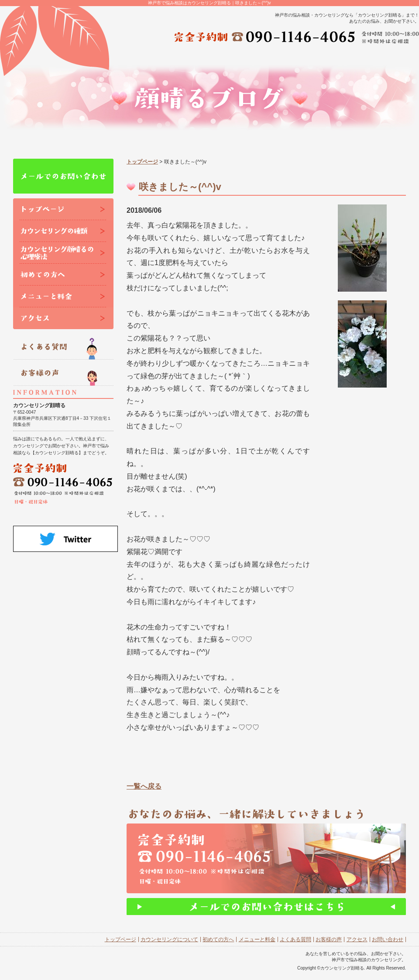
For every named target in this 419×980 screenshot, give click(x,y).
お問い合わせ (388, 939)
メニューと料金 (257, 939)
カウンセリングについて (169, 939)
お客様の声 (329, 939)
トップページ (142, 162)
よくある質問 (295, 939)
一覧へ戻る (144, 786)
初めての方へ (218, 939)
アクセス (357, 939)
